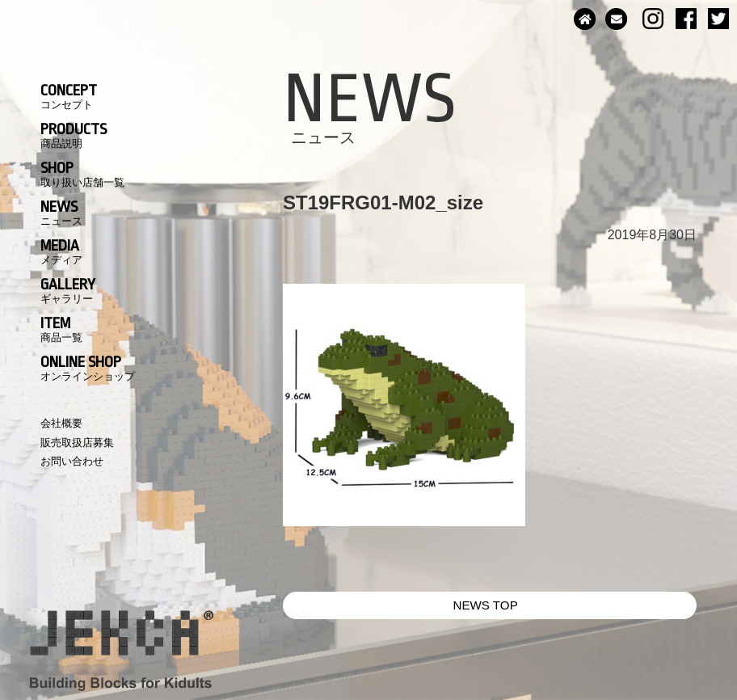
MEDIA (61, 251)
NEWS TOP (485, 605)
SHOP (82, 174)
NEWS (61, 213)
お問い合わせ (72, 461)
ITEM (61, 329)
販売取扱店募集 (77, 443)
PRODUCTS (74, 135)
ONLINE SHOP (88, 368)
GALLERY (68, 290)
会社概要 (61, 423)
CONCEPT (69, 96)
